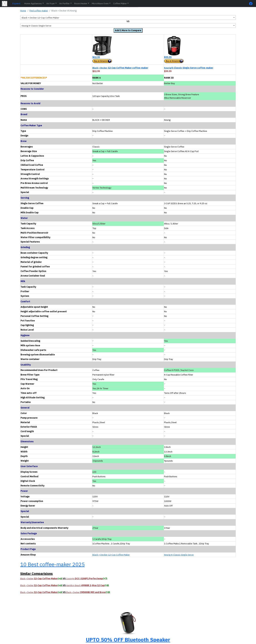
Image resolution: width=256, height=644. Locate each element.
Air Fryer (51, 3)
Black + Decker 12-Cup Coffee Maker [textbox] (40, 18)
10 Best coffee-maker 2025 (52, 564)
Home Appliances (33, 3)
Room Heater (81, 3)
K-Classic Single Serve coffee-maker (189, 68)
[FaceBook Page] (252, 4)
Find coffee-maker (39, 11)
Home (23, 11)
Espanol (16, 3)
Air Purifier (64, 3)
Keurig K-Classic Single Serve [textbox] (36, 26)
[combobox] (128, 17)
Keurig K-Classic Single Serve (179, 555)
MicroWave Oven (100, 3)
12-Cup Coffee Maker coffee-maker (120, 68)
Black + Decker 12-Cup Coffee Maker (111, 555)
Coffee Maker (120, 3)
